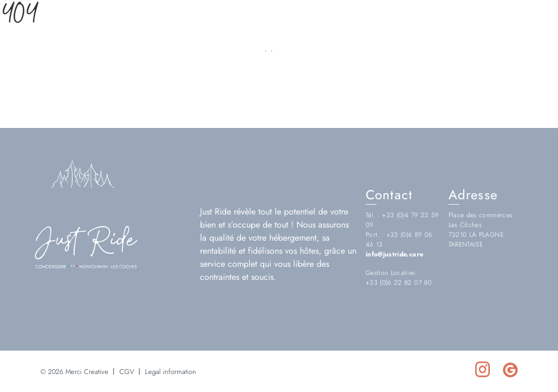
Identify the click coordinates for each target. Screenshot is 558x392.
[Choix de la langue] (55, 40)
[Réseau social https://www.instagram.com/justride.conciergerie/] (519, 40)
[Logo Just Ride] (86, 265)
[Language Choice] (31, 40)
